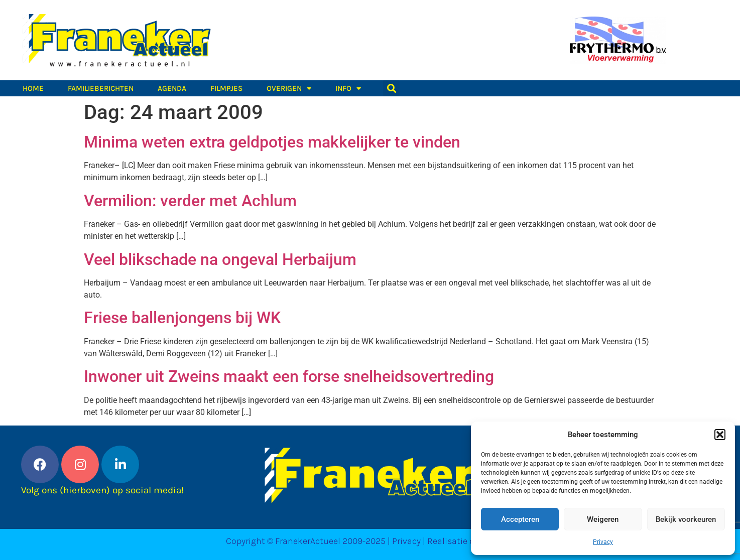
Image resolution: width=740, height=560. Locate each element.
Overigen (289, 88)
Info (348, 88)
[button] (720, 435)
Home (33, 88)
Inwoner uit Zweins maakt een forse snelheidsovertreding (289, 376)
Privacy (603, 542)
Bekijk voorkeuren (686, 519)
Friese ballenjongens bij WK (182, 318)
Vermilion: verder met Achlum (190, 201)
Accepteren (520, 519)
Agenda (172, 88)
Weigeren (603, 519)
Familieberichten (101, 88)
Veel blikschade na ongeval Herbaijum (220, 259)
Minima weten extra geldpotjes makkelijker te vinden (272, 142)
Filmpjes (226, 88)
